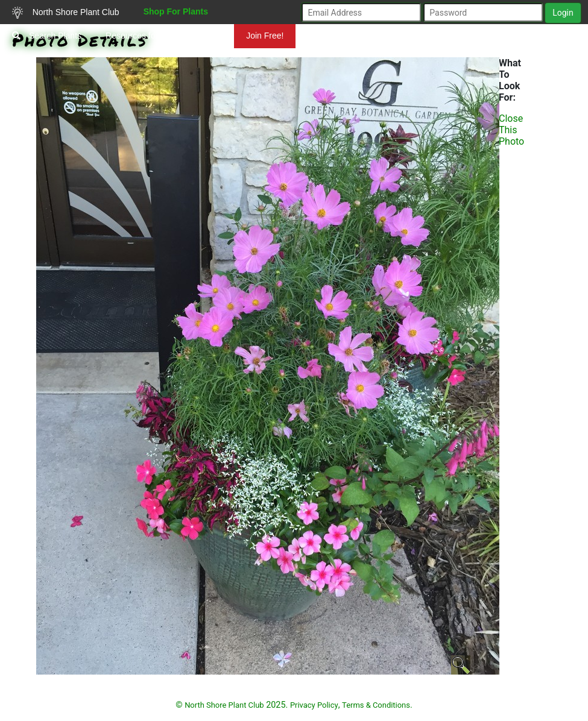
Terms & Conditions (376, 705)
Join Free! (265, 36)
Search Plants (47, 36)
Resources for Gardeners (153, 36)
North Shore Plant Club (66, 13)
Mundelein (549, 60)
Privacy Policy (314, 705)
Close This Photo (511, 130)
